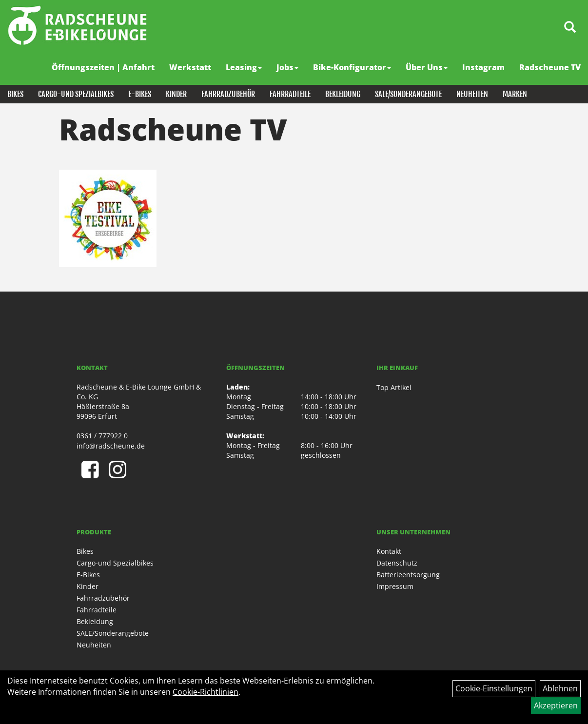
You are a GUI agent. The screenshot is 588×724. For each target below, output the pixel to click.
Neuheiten (472, 94)
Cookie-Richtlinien (206, 692)
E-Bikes (140, 94)
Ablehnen (560, 688)
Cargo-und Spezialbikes (76, 94)
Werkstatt (190, 67)
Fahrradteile (290, 94)
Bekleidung (343, 94)
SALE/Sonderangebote (408, 94)
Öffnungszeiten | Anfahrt (103, 67)
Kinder (176, 94)
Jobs (287, 67)
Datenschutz (397, 563)
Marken (515, 94)
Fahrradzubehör (228, 94)
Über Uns (427, 67)
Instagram (483, 67)
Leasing (244, 67)
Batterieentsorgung (408, 575)
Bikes (15, 94)
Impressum (395, 586)
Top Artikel (394, 387)
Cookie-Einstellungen (494, 688)
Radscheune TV (550, 67)
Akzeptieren (556, 705)
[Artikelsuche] (570, 28)
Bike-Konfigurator (352, 67)
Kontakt (389, 551)
